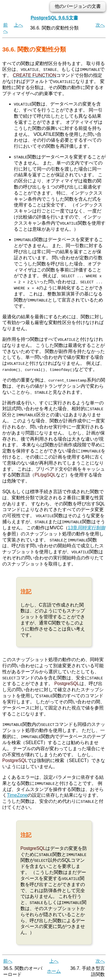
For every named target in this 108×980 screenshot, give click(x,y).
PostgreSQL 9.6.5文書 (54, 18)
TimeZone (17, 795)
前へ (8, 960)
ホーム (54, 970)
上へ (18, 25)
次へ (100, 25)
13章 (87, 527)
